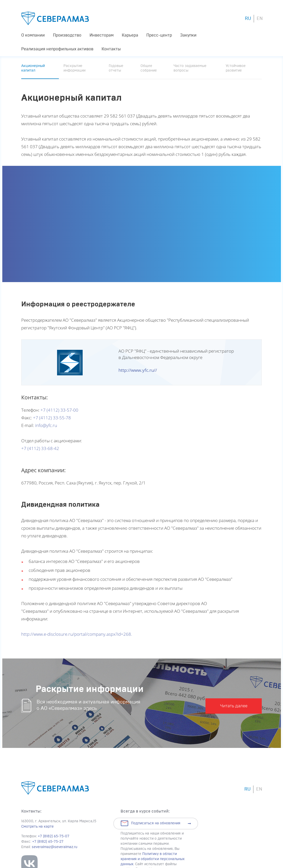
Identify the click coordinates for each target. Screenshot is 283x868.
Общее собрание (149, 68)
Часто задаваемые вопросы (190, 68)
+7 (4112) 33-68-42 (40, 448)
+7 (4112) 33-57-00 (59, 410)
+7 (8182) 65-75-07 (54, 836)
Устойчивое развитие (236, 68)
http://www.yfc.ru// (138, 370)
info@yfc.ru (46, 425)
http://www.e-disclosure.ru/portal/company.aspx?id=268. (77, 634)
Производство (67, 35)
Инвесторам (102, 35)
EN (260, 19)
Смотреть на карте (37, 827)
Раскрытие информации (74, 68)
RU (248, 19)
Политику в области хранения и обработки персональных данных (153, 859)
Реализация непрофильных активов (57, 49)
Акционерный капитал (33, 68)
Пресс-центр (159, 35)
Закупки (188, 35)
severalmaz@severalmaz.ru (55, 847)
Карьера (130, 35)
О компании (33, 35)
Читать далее (234, 706)
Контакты (111, 49)
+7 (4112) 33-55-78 (52, 418)
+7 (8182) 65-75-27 (48, 842)
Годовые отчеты (116, 68)
